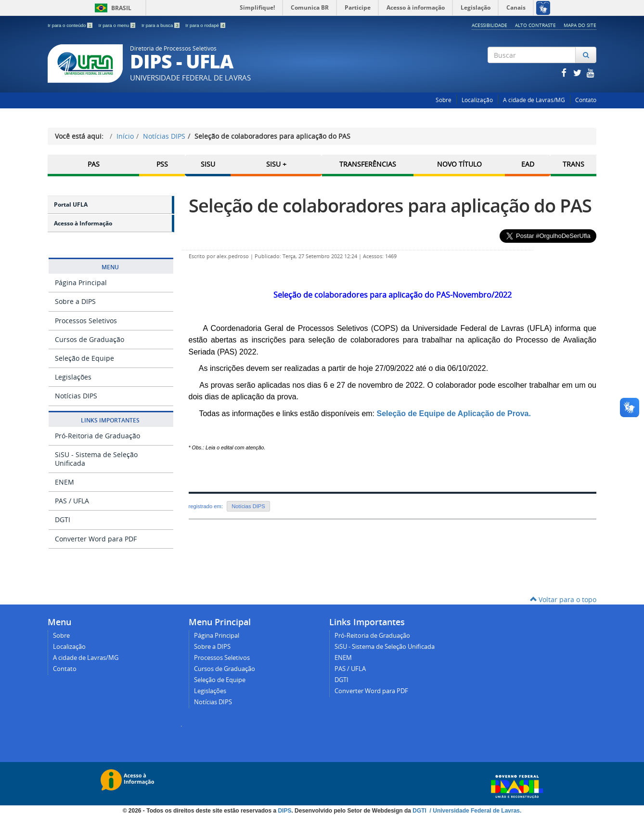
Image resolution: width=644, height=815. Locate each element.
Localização (477, 100)
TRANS (573, 164)
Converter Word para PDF (96, 539)
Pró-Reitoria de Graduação (97, 436)
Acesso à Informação (83, 223)
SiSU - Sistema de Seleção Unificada (96, 459)
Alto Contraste (535, 25)
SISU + (276, 164)
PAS (94, 164)
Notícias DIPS (164, 136)
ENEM (64, 482)
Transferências (368, 164)
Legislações (73, 377)
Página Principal (81, 283)
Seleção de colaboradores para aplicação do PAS (390, 205)
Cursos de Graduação (90, 339)
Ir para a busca (161, 25)
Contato (586, 100)
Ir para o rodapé (205, 25)
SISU (208, 164)
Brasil (111, 8)
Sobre (444, 100)
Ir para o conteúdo (71, 25)
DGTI (63, 519)
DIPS (284, 810)
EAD (528, 164)
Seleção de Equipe (84, 358)
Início (125, 136)
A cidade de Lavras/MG (534, 100)
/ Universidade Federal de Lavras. (475, 810)
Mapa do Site (580, 25)
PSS (162, 164)
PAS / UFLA (72, 501)
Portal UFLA (71, 204)
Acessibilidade (489, 25)
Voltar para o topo (563, 599)
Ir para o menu (117, 25)
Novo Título (459, 164)
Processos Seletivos (86, 321)
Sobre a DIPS (75, 301)
